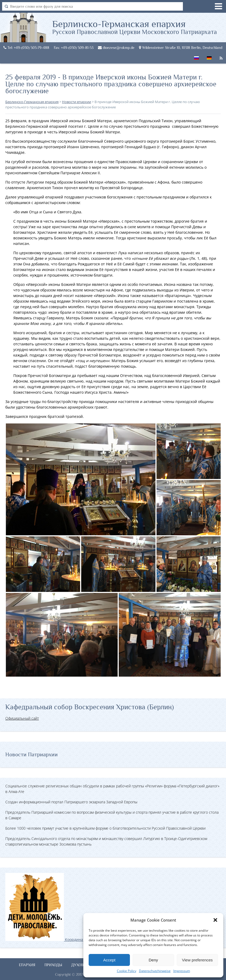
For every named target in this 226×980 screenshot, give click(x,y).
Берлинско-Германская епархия (135, 27)
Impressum (182, 971)
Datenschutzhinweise (155, 971)
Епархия (27, 965)
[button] (215, 920)
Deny (153, 960)
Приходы (53, 965)
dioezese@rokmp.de (116, 48)
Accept (109, 960)
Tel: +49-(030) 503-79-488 (26, 48)
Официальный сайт (22, 718)
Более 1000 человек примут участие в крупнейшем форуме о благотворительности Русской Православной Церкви (105, 828)
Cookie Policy (127, 971)
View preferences (198, 960)
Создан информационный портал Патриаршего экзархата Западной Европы (71, 802)
